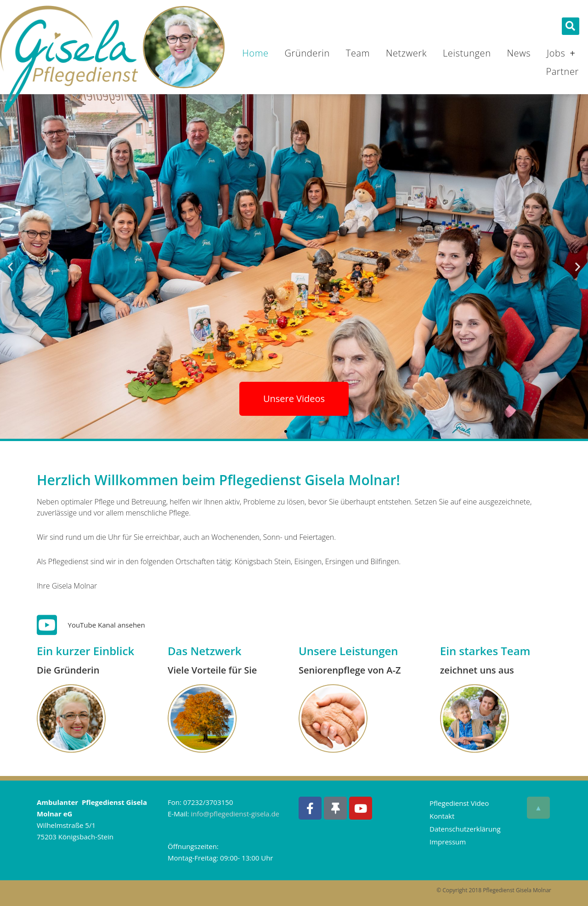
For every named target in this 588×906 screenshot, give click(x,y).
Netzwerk (406, 53)
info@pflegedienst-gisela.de (235, 814)
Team (358, 53)
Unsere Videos (294, 399)
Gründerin (307, 53)
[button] (571, 26)
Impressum (448, 842)
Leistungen (467, 53)
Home (255, 53)
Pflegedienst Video (459, 803)
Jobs (561, 53)
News (519, 53)
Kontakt (442, 816)
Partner (562, 71)
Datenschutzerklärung (465, 829)
